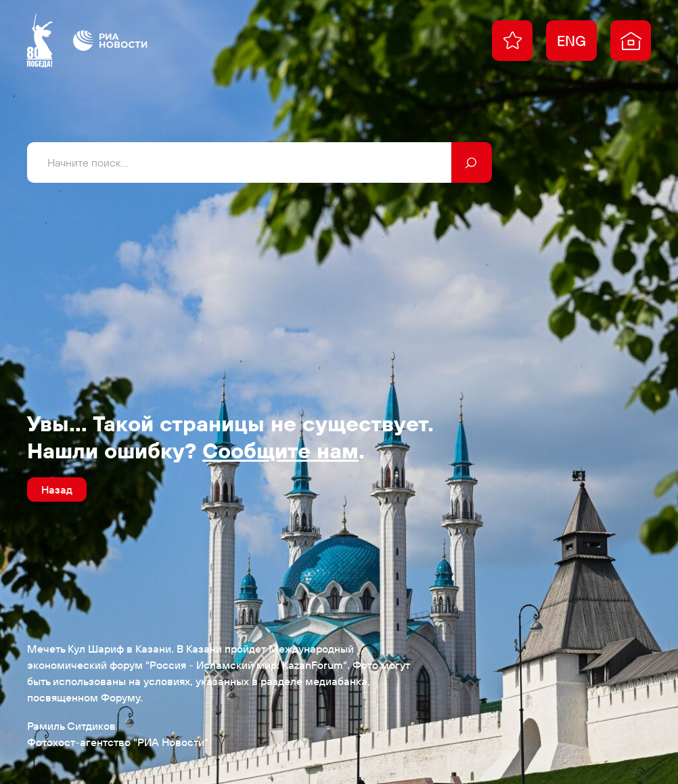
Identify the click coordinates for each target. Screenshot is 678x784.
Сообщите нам (280, 450)
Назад (57, 489)
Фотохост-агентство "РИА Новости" (118, 742)
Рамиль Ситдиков (71, 726)
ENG (571, 41)
